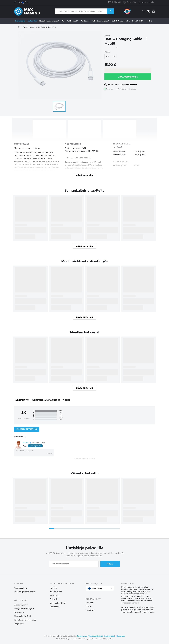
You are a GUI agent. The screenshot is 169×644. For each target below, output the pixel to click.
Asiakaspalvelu (148, 2)
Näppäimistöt (56, 592)
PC (63, 21)
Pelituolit (85, 21)
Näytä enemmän (85, 246)
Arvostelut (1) (22, 400)
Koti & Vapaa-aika (121, 21)
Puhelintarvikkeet (100, 21)
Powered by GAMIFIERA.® (85, 459)
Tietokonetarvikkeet (49, 21)
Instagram (90, 610)
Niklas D (26, 443)
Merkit (149, 21)
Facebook (90, 603)
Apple (107, 36)
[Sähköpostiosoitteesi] (74, 564)
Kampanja (20, 21)
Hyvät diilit (138, 21)
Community (130, 2)
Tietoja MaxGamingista (24, 609)
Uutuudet (32, 21)
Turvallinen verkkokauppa (25, 620)
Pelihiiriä (54, 588)
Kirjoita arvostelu (27, 429)
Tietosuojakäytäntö (22, 616)
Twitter (89, 606)
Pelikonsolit (72, 21)
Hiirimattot (55, 607)
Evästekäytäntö (21, 605)
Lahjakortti (117, 2)
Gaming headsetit (58, 603)
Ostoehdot (121, 636)
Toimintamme (82, 636)
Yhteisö (66, 400)
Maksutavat (19, 612)
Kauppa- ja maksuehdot (25, 592)
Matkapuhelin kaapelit (46, 27)
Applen (78, 165)
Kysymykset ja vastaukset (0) (46, 400)
